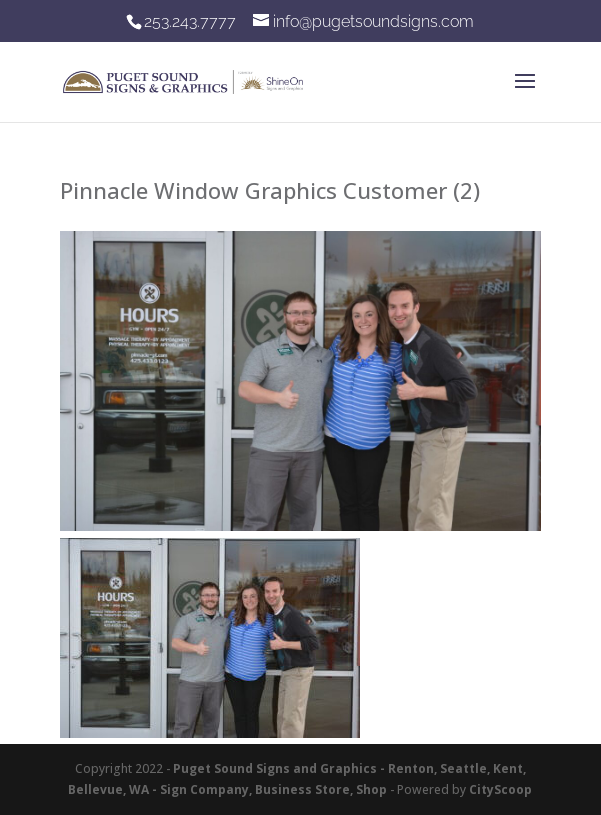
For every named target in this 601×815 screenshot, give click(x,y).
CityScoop (500, 789)
